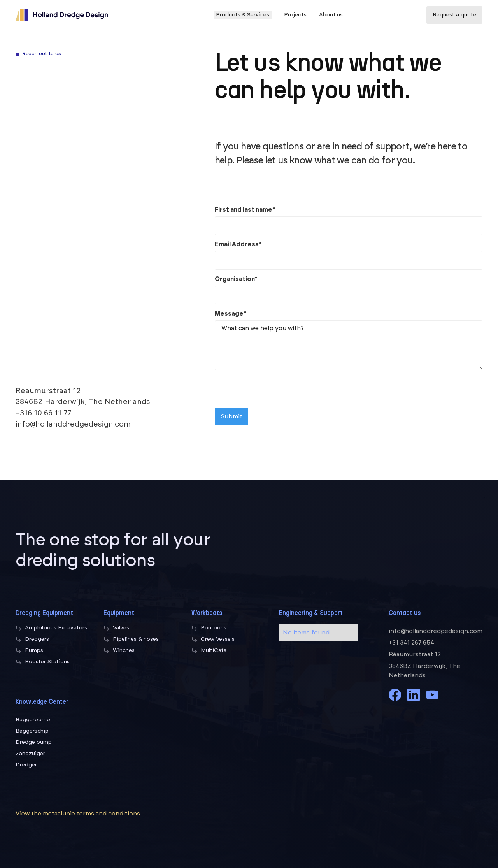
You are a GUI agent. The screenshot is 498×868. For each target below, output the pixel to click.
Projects (295, 15)
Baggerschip (32, 731)
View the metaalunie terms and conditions (78, 814)
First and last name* (245, 210)
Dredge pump (34, 742)
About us (331, 15)
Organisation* (236, 279)
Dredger (26, 765)
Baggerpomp (33, 720)
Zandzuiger (30, 754)
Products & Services (243, 15)
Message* (231, 314)
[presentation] (274, 390)
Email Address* (238, 244)
